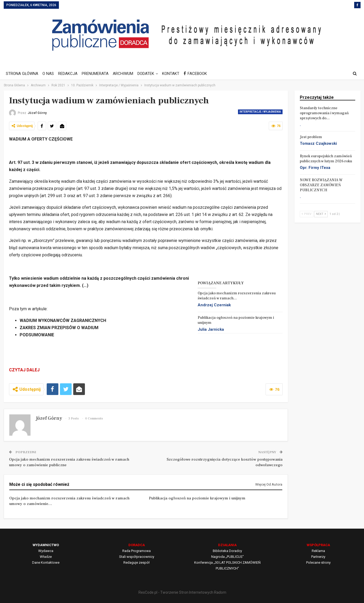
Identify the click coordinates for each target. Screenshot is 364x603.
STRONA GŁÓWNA (22, 74)
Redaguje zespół (136, 562)
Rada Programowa (136, 551)
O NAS (49, 74)
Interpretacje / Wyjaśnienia (260, 112)
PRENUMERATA (97, 74)
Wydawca (46, 551)
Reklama (318, 551)
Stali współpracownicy (137, 557)
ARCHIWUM (126, 74)
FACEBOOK (201, 74)
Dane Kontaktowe (46, 562)
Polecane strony (318, 562)
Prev (307, 214)
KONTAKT (175, 74)
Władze (46, 557)
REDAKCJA (69, 74)
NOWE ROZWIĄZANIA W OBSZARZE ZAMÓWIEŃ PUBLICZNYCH (321, 185)
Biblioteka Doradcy (227, 551)
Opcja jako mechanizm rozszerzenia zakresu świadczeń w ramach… (237, 296)
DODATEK (150, 74)
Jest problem (311, 137)
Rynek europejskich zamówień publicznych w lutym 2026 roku (326, 159)
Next (321, 214)
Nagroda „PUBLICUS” (228, 557)
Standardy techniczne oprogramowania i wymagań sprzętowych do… (324, 113)
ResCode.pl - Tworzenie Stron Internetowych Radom (182, 592)
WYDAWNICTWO (46, 545)
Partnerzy (318, 557)
